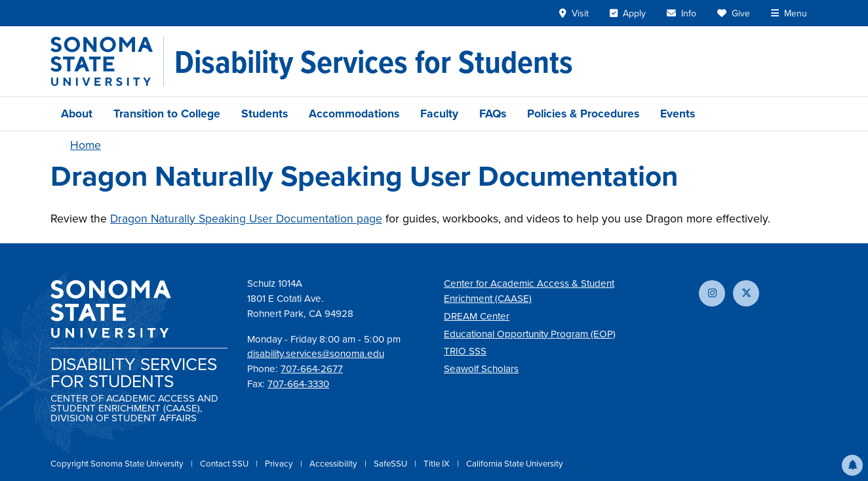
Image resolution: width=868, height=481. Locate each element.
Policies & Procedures (583, 114)
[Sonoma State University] (107, 61)
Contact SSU (225, 464)
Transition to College (167, 114)
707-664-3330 (298, 384)
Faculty (439, 114)
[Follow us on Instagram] (712, 293)
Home (86, 145)
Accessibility (334, 464)
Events (678, 114)
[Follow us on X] (746, 293)
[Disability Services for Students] (374, 62)
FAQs (493, 114)
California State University (515, 464)
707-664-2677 (312, 369)
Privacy (280, 464)
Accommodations (354, 114)
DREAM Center (477, 316)
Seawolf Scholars (481, 369)
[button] (852, 465)
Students (265, 114)
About (77, 114)
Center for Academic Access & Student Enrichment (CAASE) (529, 291)
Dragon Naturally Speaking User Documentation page (246, 219)
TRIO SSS (465, 351)
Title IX (438, 464)
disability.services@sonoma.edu (316, 354)
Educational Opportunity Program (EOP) (530, 334)
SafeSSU (391, 464)
